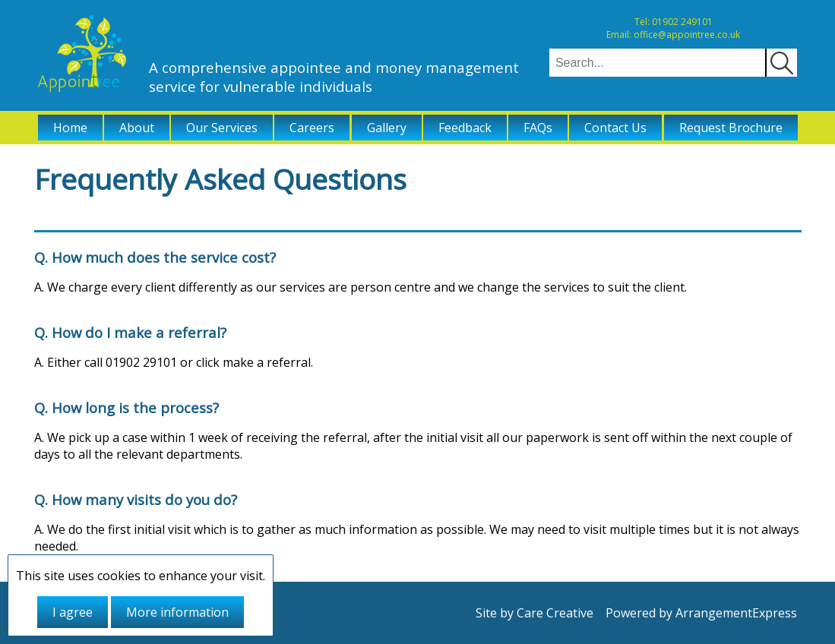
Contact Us (615, 128)
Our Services (222, 128)
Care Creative (555, 613)
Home (70, 128)
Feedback (465, 128)
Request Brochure (731, 128)
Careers (312, 128)
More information (177, 612)
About (137, 128)
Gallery (387, 128)
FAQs (538, 128)
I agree (73, 612)
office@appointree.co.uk (687, 35)
